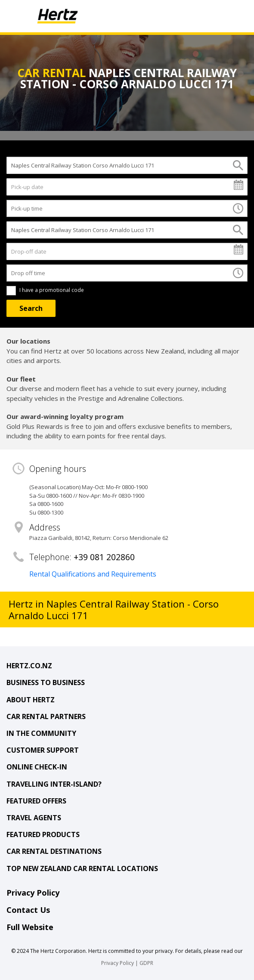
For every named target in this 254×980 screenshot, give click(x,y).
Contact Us (28, 910)
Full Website (30, 927)
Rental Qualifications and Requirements (93, 574)
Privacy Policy (33, 893)
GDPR (146, 963)
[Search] (31, 308)
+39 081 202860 (104, 557)
